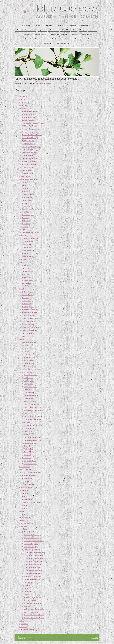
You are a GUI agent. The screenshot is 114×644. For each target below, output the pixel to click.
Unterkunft (25, 253)
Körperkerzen (26, 301)
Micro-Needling (29, 393)
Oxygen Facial (29, 360)
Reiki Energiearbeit (28, 307)
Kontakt (22, 511)
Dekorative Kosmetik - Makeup (34, 579)
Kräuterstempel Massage (30, 138)
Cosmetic (25, 505)
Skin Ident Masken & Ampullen (34, 541)
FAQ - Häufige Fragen (27, 523)
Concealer (27, 585)
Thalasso (27, 351)
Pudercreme (28, 591)
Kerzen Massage (27, 150)
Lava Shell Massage (28, 144)
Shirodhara (25, 191)
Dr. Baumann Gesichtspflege (33, 556)
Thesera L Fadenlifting (31, 405)
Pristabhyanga (26, 212)
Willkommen (23, 96)
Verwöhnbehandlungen (29, 443)
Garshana (25, 188)
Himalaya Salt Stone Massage (32, 135)
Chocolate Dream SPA (29, 280)
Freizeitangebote (27, 256)
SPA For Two (26, 286)
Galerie (22, 621)
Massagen (23, 108)
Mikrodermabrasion (30, 387)
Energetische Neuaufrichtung (31, 328)
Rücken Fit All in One (29, 117)
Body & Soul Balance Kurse (31, 473)
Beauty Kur (28, 248)
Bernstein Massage (28, 295)
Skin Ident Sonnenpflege (32, 550)
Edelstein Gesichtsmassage (33, 416)
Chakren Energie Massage (30, 319)
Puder (26, 588)
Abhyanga (25, 203)
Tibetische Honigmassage (30, 132)
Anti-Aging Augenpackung (32, 437)
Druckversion (21, 637)
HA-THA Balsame (28, 532)
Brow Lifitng (28, 431)
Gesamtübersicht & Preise (28, 488)
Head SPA (23, 259)
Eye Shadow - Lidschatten (33, 603)
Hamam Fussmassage (29, 165)
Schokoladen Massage (29, 153)
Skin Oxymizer (29, 381)
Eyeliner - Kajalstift (30, 600)
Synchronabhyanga (28, 215)
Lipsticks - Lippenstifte (31, 612)
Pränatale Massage (28, 325)
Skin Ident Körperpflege (32, 544)
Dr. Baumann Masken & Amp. (34, 562)
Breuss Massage (27, 322)
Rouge (26, 594)
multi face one (28, 378)
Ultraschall (27, 390)
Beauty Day (28, 446)
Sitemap (29, 637)
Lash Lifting (28, 428)
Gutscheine (23, 529)
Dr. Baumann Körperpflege (33, 565)
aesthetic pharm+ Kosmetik (31, 369)
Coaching (25, 508)
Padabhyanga (26, 206)
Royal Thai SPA (27, 274)
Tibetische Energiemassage (31, 129)
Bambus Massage (28, 156)
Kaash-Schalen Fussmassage (32, 209)
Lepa (23, 230)
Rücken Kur (28, 245)
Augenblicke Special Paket (33, 440)
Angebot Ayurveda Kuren (30, 239)
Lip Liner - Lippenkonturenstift (34, 609)
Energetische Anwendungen (31, 502)
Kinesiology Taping (28, 173)
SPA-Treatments (27, 499)
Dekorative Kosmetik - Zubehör (34, 615)
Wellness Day (28, 449)
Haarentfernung (27, 458)
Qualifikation (23, 624)
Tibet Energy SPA (28, 271)
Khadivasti (25, 227)
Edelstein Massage (28, 292)
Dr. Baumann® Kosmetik (30, 366)
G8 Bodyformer (29, 399)
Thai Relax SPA (27, 268)
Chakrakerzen (26, 304)
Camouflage (28, 582)
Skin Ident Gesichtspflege (32, 535)
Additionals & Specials (29, 402)
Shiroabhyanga (27, 197)
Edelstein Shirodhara (29, 194)
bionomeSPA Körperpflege (33, 576)
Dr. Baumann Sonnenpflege (33, 570)
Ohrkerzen (25, 298)
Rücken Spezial (27, 114)
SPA (21, 262)
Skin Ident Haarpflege (31, 547)
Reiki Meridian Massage (30, 313)
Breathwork (23, 236)
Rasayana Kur (29, 242)
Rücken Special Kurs (29, 476)
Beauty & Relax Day (31, 452)
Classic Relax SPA (28, 265)
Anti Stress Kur (29, 250)
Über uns (22, 99)
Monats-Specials (25, 517)
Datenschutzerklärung (27, 630)
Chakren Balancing (28, 316)
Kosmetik (22, 339)
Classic (26, 345)
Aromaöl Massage (28, 120)
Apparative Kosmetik (28, 372)
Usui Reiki (27, 482)
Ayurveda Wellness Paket (30, 233)
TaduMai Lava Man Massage (31, 147)
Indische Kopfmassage (29, 159)
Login (96, 637)
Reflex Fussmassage (29, 162)
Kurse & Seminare (25, 470)
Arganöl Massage (27, 168)
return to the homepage (43, 83)
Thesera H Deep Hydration (33, 408)
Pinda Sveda (26, 221)
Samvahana (26, 224)
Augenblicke (26, 422)
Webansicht (94, 639)
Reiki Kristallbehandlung (30, 310)
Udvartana (25, 218)
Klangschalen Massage (29, 330)
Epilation (27, 413)
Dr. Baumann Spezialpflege (33, 573)
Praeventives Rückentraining (29, 179)
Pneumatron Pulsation (31, 396)
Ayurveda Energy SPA (29, 283)
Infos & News (24, 520)
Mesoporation (28, 384)
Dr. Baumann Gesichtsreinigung (34, 553)
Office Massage (25, 467)
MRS (23, 336)
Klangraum (23, 105)
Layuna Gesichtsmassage (32, 419)
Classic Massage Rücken (30, 111)
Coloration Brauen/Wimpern (33, 425)
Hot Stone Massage (28, 141)
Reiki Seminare (27, 479)
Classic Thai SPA (27, 277)
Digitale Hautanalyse (31, 375)
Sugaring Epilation (30, 461)
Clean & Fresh (29, 348)
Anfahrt (24, 514)
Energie (22, 289)
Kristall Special (29, 363)
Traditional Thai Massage (30, 126)
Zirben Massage (27, 170)
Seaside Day (28, 455)
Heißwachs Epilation (31, 464)
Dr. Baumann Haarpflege (32, 568)
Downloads (23, 526)
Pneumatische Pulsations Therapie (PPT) (35, 123)
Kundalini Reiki (29, 485)
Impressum (23, 627)
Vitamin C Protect (30, 357)
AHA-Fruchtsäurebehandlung (34, 410)
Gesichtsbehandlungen (29, 342)
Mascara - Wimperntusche (33, 597)
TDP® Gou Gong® (28, 333)
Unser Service (24, 102)
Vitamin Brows (29, 434)
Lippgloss (27, 606)
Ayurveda (23, 182)
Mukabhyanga (26, 200)
